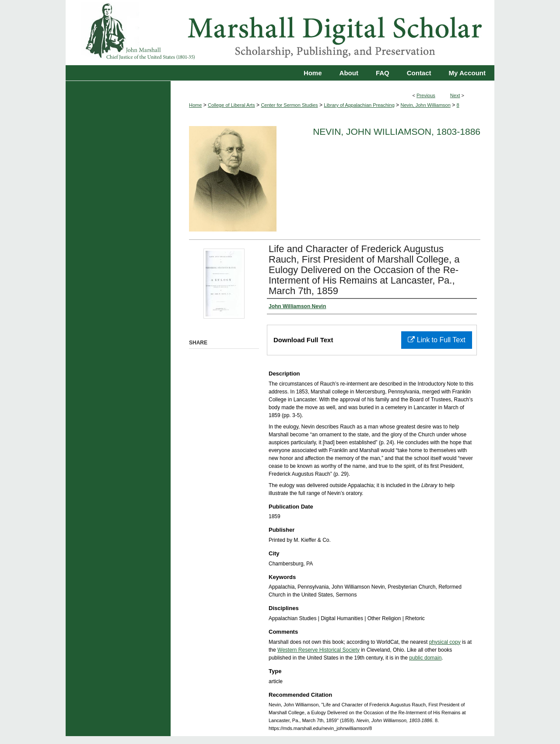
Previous (426, 95)
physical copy (445, 642)
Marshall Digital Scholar (280, 33)
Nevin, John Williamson (425, 105)
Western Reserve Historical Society (318, 650)
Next (455, 95)
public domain (425, 658)
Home (195, 105)
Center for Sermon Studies (289, 105)
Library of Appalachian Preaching (359, 105)
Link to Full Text (436, 340)
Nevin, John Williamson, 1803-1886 (397, 132)
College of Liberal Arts (231, 105)
